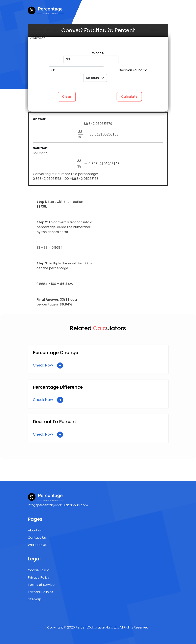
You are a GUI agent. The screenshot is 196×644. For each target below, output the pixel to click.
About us (35, 530)
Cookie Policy (38, 570)
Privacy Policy (39, 577)
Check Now (48, 365)
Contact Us (37, 538)
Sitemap (34, 599)
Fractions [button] (109, 30)
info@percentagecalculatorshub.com (58, 505)
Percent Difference (79, 30)
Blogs (155, 30)
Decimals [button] (134, 30)
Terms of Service (41, 585)
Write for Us (37, 545)
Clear (67, 97)
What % (98, 53)
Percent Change (44, 30)
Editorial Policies (40, 592)
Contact (38, 38)
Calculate (129, 97)
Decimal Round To (133, 70)
